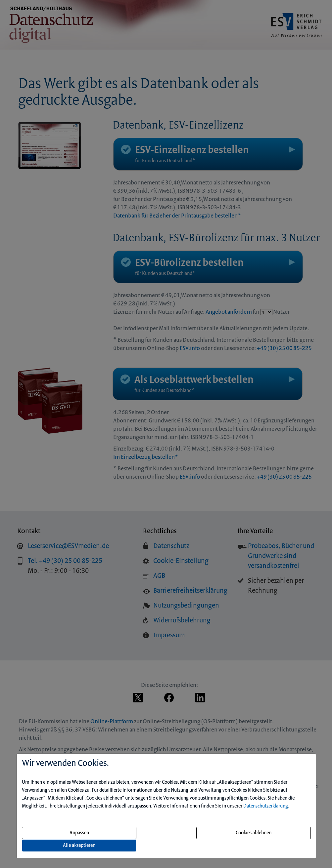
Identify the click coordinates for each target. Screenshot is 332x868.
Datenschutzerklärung (266, 806)
